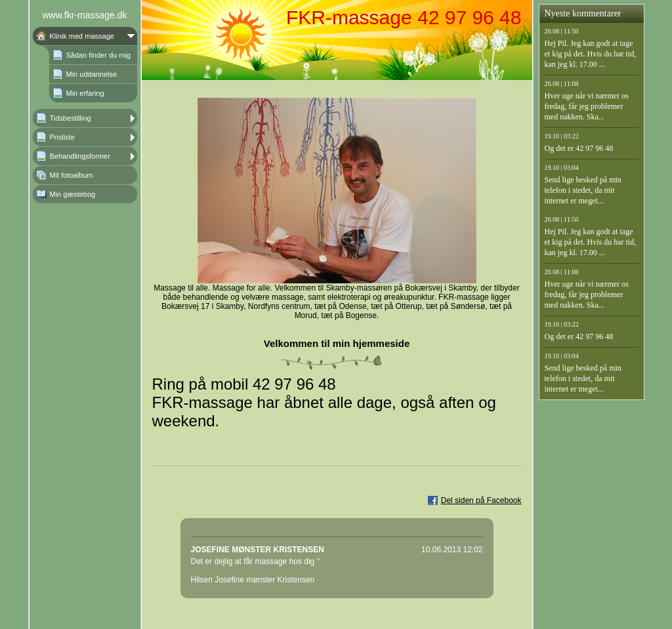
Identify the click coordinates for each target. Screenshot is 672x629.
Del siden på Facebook (481, 500)
